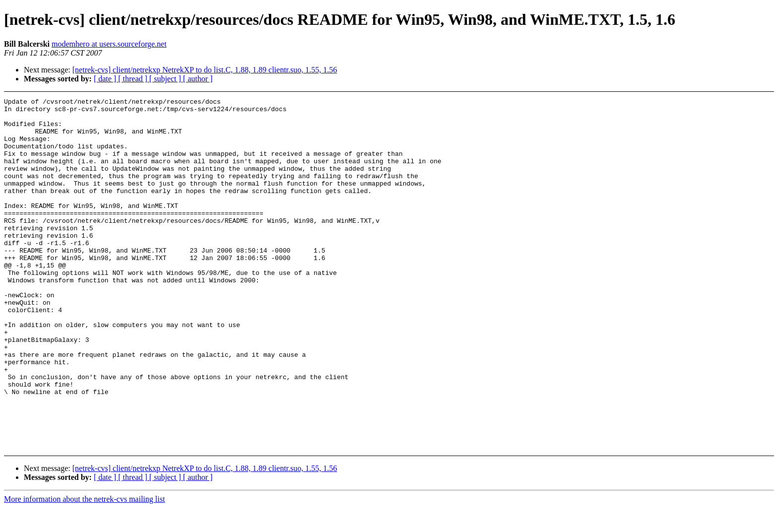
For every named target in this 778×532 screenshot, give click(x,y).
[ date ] (106, 79)
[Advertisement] (689, 123)
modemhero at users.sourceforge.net (109, 44)
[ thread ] (134, 79)
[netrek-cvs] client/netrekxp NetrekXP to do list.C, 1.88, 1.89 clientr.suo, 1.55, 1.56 (205, 70)
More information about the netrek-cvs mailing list (84, 523)
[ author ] (198, 79)
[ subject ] (166, 79)
